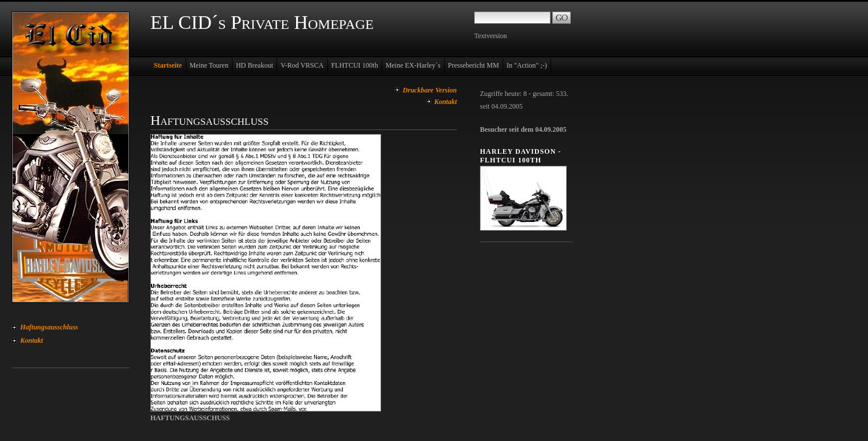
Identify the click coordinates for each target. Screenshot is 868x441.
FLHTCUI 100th (355, 65)
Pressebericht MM (474, 65)
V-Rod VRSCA (302, 65)
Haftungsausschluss (49, 327)
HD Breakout (254, 65)
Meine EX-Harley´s (413, 65)
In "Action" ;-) (527, 65)
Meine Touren (209, 65)
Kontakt (32, 340)
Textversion (490, 36)
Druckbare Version (430, 90)
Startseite (168, 65)
